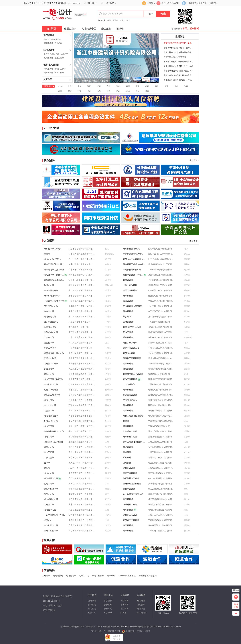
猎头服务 (141, 605)
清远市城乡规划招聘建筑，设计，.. (178, 48)
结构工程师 (49, 58)
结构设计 (127, 458)
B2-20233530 (176, 627)
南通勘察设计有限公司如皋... (161, 390)
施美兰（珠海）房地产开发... (81, 463)
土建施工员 (49, 337)
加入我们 (92, 609)
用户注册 (108, 601)
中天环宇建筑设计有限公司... (81, 353)
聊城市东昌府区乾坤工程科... (161, 332)
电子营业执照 (97, 631)
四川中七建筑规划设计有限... (81, 374)
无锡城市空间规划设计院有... (81, 369)
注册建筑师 (49, 458)
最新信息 (180, 37)
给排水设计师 (50, 405)
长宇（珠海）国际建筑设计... (161, 259)
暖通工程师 (49, 73)
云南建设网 (58, 576)
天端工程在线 (98, 576)
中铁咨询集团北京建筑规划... (161, 421)
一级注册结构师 (51, 290)
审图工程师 (49, 43)
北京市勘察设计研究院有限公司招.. (178, 52)
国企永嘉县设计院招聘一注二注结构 (178, 66)
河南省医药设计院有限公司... (161, 525)
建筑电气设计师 (130, 290)
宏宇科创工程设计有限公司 (160, 290)
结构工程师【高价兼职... (134, 442)
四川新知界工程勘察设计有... (81, 395)
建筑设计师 (128, 280)
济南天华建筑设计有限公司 (81, 458)
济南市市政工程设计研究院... (161, 348)
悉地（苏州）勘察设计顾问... (81, 431)
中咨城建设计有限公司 (79, 327)
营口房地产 (71, 576)
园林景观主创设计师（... (55, 264)
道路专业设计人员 (131, 348)
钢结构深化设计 (51, 416)
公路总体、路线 (130, 431)
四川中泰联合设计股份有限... (81, 400)
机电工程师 (49, 484)
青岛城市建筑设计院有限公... (81, 452)
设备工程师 (59, 73)
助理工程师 (59, 58)
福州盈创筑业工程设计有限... (81, 285)
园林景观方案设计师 (132, 484)
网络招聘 (141, 601)
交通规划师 (49, 369)
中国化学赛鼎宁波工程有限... (161, 504)
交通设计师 (128, 369)
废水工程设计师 (51, 421)
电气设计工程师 (130, 437)
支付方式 (92, 613)
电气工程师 (49, 69)
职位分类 (124, 609)
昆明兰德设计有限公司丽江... (81, 411)
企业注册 (203, 3)
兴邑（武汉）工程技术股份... (161, 254)
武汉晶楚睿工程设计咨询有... (161, 463)
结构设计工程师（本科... (134, 264)
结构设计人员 (50, 510)
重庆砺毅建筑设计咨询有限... (161, 489)
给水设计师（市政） (53, 249)
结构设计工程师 (51, 364)
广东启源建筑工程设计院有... (81, 301)
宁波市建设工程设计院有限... (81, 515)
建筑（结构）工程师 (132, 327)
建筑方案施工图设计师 (133, 374)
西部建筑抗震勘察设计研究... (81, 405)
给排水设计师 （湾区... (135, 275)
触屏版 (123, 613)
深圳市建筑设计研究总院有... (81, 275)
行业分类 (124, 601)
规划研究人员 (50, 317)
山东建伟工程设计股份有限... (81, 504)
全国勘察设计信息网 (148, 576)
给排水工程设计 (130, 515)
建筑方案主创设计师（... (134, 259)
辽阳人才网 (84, 576)
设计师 (115, 20)
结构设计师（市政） (132, 249)
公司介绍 (92, 601)
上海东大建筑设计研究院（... (161, 468)
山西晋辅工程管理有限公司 (160, 327)
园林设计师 (128, 322)
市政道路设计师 (51, 306)
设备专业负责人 (51, 322)
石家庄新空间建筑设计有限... (81, 390)
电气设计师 (128, 296)
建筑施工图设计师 (52, 395)
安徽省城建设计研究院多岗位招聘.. (178, 71)
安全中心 (108, 609)
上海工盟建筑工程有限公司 (81, 442)
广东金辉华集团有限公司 (80, 322)
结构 (121, 20)
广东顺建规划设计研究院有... (161, 520)
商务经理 (127, 452)
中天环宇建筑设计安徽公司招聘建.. (178, 62)
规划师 (128, 20)
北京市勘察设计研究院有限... (81, 249)
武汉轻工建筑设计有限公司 (81, 499)
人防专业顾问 (129, 384)
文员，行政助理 (51, 390)
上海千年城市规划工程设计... (81, 364)
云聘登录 (213, 3)
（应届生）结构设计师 (55, 301)
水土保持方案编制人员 (133, 494)
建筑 (109, 20)
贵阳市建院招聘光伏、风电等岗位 (178, 75)
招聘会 (120, 29)
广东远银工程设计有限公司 (81, 348)
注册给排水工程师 (131, 478)
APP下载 (90, 3)
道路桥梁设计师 (51, 332)
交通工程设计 (50, 348)
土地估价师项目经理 (132, 270)
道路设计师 (128, 426)
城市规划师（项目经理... (55, 270)
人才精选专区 (89, 29)
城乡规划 (127, 317)
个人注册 (175, 3)
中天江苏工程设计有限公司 (160, 306)
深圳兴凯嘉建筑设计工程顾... (161, 264)
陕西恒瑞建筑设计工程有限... (81, 437)
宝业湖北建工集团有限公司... (81, 280)
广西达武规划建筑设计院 (159, 426)
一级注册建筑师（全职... (55, 515)
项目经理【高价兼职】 (54, 442)
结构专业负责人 (130, 400)
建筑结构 (111, 576)
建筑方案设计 (129, 353)
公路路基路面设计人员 (54, 431)
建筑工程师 (49, 452)
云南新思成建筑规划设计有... (81, 254)
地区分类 (124, 605)
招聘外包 (141, 609)
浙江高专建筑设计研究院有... (81, 447)
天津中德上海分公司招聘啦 (175, 57)
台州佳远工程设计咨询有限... (161, 458)
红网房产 (46, 576)
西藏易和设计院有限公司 (159, 374)
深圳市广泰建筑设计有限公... (81, 379)
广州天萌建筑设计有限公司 (160, 452)
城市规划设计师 (52, 478)
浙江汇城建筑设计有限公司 (81, 290)
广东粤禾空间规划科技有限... (81, 270)
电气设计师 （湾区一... (55, 275)
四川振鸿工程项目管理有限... (161, 379)
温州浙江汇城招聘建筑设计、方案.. (178, 80)
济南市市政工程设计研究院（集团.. (178, 43)
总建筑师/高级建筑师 (52, 39)
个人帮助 (108, 613)
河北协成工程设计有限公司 (160, 337)
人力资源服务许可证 (112, 631)
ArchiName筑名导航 (127, 576)
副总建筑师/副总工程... (54, 280)
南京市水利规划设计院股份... (161, 473)
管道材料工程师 (130, 504)
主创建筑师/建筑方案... (133, 254)
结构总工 (64, 54)
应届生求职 (70, 29)
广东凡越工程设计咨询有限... (161, 531)
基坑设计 (127, 463)
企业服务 (106, 29)
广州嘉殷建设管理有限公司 (160, 384)
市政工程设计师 (132, 379)
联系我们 (92, 605)
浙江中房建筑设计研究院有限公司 (92, 81)
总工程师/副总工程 (52, 54)
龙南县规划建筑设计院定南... (81, 510)
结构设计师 (49, 311)
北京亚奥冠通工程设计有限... (81, 337)
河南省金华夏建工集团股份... (161, 411)
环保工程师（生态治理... (134, 416)
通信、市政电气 (130, 343)
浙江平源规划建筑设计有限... (161, 499)
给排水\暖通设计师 (52, 296)
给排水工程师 (60, 69)
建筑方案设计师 (51, 384)
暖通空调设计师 (130, 473)
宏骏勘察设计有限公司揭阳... (81, 296)
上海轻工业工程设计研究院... (161, 515)
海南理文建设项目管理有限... (161, 494)
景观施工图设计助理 (132, 358)
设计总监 (58, 43)
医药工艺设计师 (51, 531)
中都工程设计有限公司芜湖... (161, 301)
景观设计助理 (50, 358)
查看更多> (194, 241)
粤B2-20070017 (164, 627)
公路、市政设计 (130, 285)
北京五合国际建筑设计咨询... (81, 468)
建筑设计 (48, 520)
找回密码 (108, 605)
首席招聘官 (142, 613)
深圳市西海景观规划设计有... (81, 358)
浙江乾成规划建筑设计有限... (81, 317)
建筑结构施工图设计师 (54, 353)
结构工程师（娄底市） (54, 379)
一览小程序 (109, 3)
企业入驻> (194, 160)
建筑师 (126, 421)
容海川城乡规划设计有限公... (161, 484)
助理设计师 (49, 285)
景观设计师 (128, 301)
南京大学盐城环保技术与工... (161, 416)
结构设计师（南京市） (133, 306)
